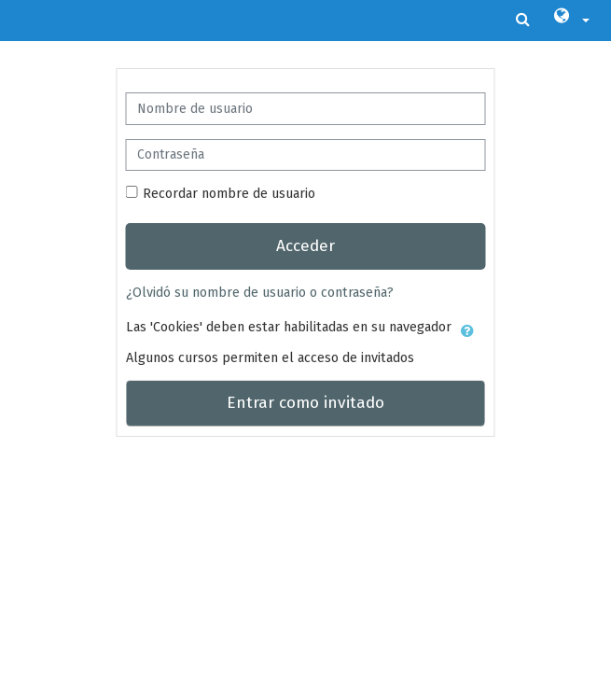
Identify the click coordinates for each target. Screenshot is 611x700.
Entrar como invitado (305, 403)
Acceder (305, 246)
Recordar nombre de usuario (229, 193)
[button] (570, 21)
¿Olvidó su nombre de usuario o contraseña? (260, 292)
